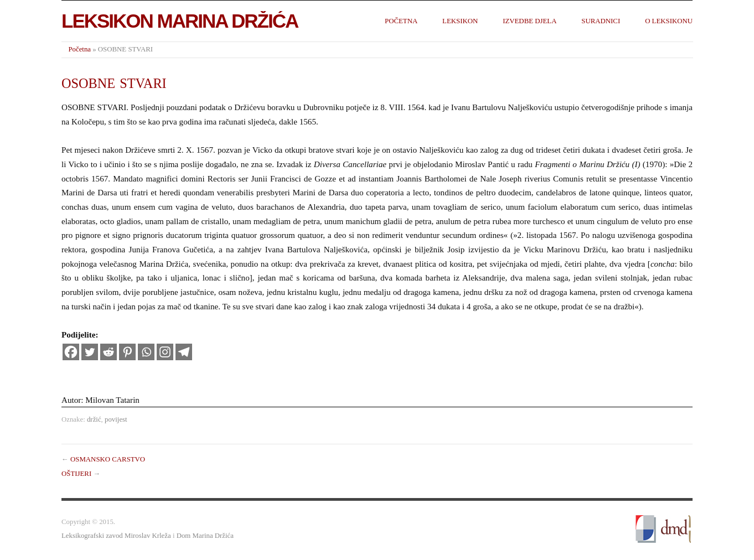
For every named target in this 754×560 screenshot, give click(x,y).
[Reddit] (109, 352)
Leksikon (460, 21)
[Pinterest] (127, 352)
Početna (401, 21)
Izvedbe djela (530, 21)
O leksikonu (669, 21)
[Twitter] (90, 352)
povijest (116, 419)
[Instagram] (165, 352)
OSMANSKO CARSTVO (108, 459)
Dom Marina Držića (205, 536)
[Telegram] (184, 352)
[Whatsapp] (146, 352)
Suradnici (601, 21)
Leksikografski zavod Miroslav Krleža (116, 536)
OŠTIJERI (76, 474)
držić (94, 419)
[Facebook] (71, 352)
